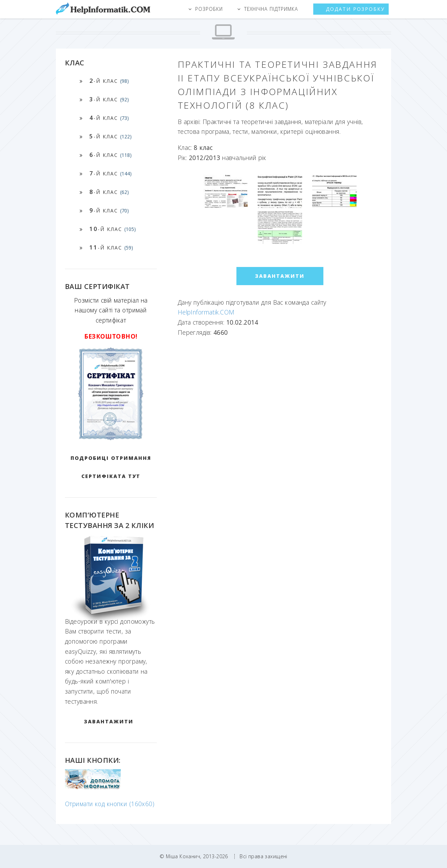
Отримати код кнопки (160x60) (110, 804)
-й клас (109, 81)
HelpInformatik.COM (206, 312)
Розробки (209, 9)
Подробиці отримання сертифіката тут (111, 467)
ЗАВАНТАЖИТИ (109, 721)
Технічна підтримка (271, 9)
